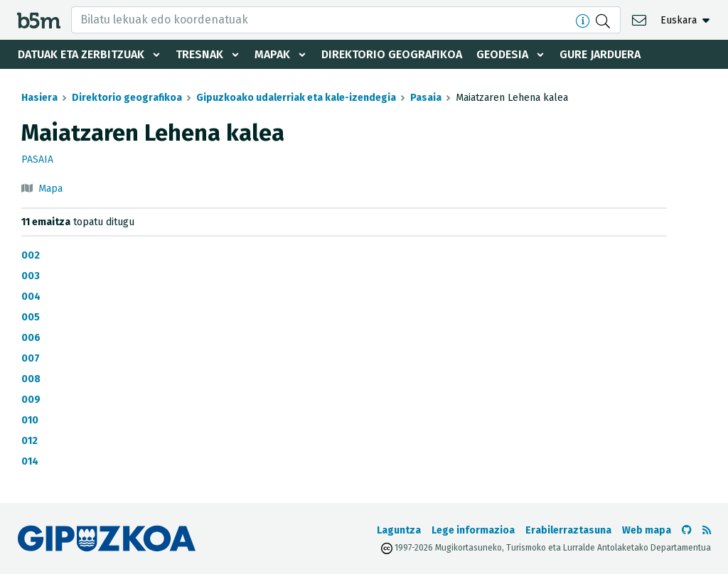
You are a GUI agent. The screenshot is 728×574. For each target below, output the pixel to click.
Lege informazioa (473, 530)
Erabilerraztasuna (568, 530)
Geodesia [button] (502, 54)
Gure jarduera (600, 54)
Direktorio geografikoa (392, 54)
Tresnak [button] (199, 54)
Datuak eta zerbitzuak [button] (81, 54)
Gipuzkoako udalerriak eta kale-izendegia (296, 98)
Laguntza (399, 530)
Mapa (50, 189)
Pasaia (426, 98)
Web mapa (647, 530)
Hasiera (39, 98)
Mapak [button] (272, 54)
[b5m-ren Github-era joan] (687, 530)
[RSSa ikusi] (707, 530)
